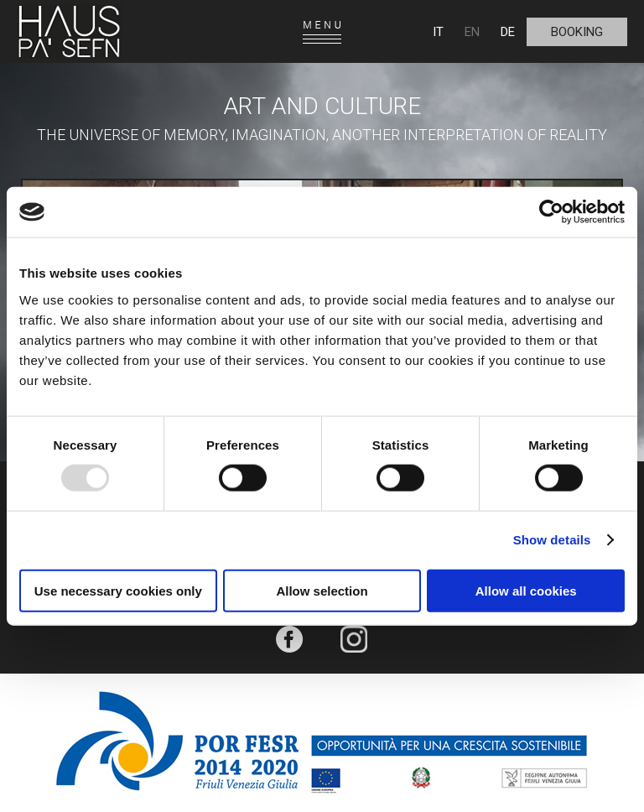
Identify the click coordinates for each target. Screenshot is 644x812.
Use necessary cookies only (118, 590)
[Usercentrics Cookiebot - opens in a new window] (551, 212)
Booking (577, 32)
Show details (552, 540)
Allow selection (322, 590)
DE (508, 32)
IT (438, 32)
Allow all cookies (526, 590)
